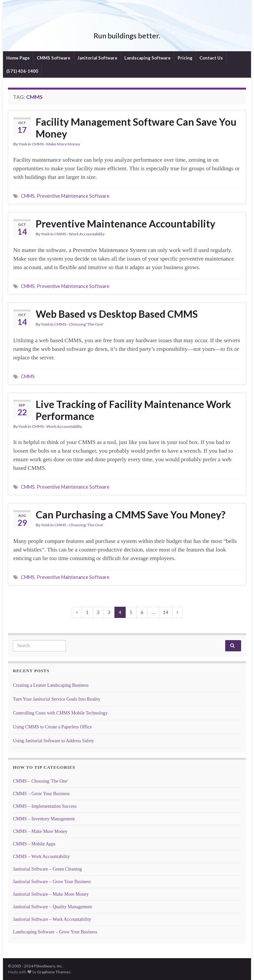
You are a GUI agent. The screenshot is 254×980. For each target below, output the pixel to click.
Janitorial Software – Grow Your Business (52, 882)
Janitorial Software (97, 58)
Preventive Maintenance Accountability (126, 224)
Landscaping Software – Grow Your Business (55, 932)
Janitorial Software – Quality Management (52, 907)
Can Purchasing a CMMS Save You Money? (131, 514)
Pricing (185, 58)
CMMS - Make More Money (56, 144)
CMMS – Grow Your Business (41, 794)
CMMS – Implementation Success (45, 806)
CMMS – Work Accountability (41, 857)
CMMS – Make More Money (40, 831)
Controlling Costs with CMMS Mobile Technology (60, 713)
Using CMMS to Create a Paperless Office (52, 727)
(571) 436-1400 (22, 71)
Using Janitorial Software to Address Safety (53, 741)
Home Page (18, 58)
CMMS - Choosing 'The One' (79, 324)
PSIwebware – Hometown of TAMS (127, 25)
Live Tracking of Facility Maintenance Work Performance (133, 410)
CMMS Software (54, 58)
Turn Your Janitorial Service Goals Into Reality (57, 699)
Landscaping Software (148, 58)
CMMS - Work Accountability (79, 234)
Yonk (23, 144)
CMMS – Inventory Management (44, 819)
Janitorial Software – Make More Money (51, 894)
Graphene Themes (54, 972)
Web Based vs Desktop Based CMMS (117, 314)
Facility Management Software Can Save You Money (136, 128)
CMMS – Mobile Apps (34, 844)
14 (166, 612)
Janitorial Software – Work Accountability (52, 919)
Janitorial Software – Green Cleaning (47, 869)
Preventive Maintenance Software (73, 196)
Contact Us (211, 58)
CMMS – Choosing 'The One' (41, 781)
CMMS (28, 196)
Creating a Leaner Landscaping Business (51, 685)
